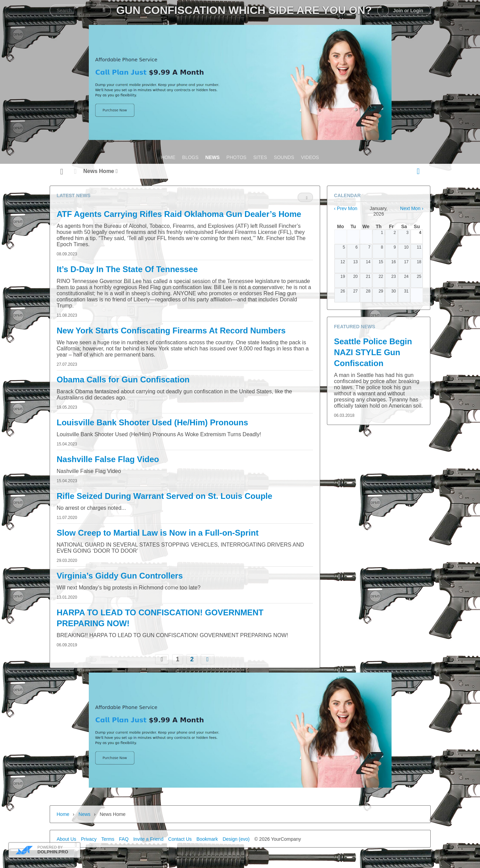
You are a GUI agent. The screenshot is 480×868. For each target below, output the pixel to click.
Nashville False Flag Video (108, 459)
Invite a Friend (148, 839)
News (85, 814)
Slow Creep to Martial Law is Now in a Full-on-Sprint (158, 533)
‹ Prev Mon (346, 208)
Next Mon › (412, 208)
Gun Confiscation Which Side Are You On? (244, 10)
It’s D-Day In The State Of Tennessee (127, 269)
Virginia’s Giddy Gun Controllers (120, 576)
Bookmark (207, 839)
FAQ (124, 839)
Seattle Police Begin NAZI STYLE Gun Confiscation (373, 352)
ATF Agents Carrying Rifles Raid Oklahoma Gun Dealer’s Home (179, 214)
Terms (108, 839)
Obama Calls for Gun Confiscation (123, 380)
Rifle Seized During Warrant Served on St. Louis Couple (165, 496)
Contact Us (180, 839)
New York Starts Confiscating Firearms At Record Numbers (171, 330)
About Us (67, 839)
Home (63, 814)
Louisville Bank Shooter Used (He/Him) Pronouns (153, 422)
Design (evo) (236, 839)
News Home (101, 171)
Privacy (89, 839)
